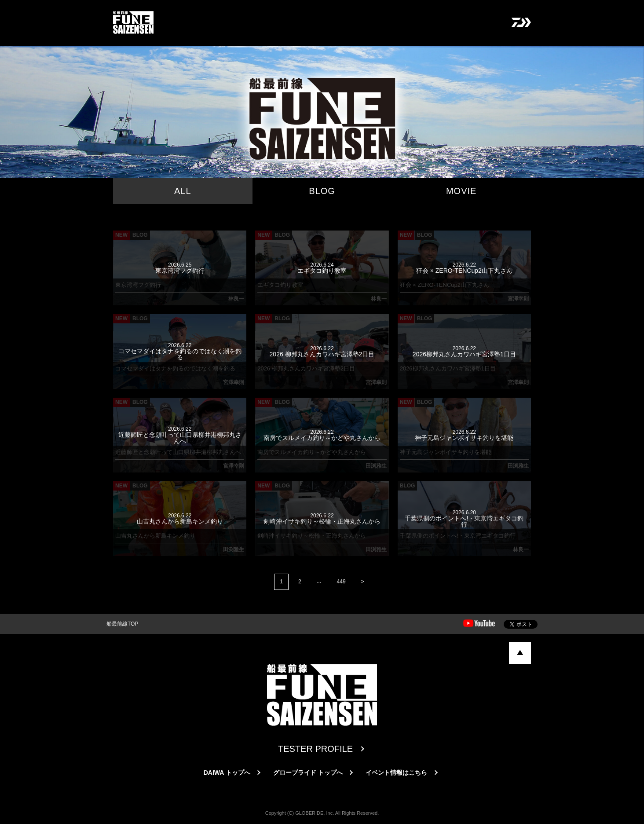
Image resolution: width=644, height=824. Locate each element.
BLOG (322, 191)
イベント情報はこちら (396, 773)
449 (341, 582)
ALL (183, 191)
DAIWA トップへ (227, 773)
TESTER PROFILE (315, 749)
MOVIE (461, 191)
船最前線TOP (122, 624)
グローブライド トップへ (308, 773)
